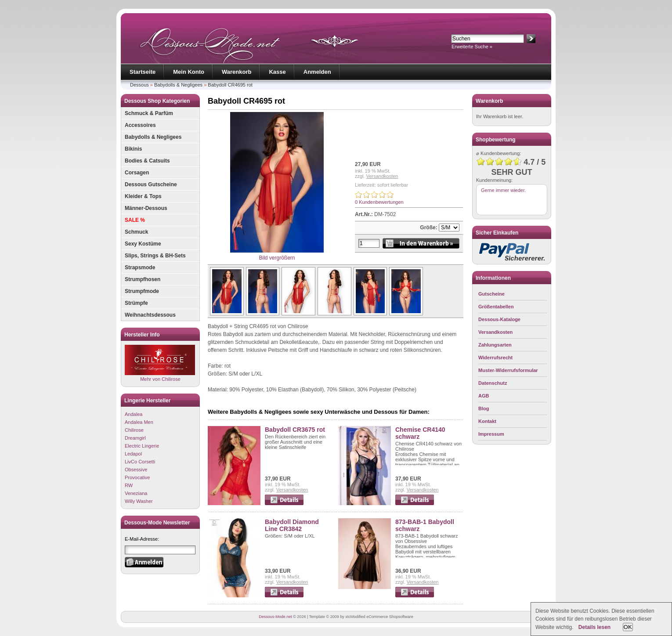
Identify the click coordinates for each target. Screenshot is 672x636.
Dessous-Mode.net (275, 617)
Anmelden (317, 72)
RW (129, 485)
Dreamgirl (135, 438)
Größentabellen (496, 307)
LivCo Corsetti (140, 462)
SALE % (135, 220)
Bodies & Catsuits (147, 161)
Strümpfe (136, 303)
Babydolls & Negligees (178, 85)
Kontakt (487, 421)
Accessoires (140, 125)
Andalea (134, 414)
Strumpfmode (142, 291)
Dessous (139, 85)
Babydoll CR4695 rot (230, 85)
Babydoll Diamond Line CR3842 (292, 525)
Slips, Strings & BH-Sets (155, 256)
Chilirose (134, 430)
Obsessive (136, 470)
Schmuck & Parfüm (149, 113)
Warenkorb (237, 72)
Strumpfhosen (143, 279)
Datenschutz (493, 383)
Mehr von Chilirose (160, 363)
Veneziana (136, 493)
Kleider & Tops (143, 196)
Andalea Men (139, 422)
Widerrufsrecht (495, 358)
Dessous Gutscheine (151, 184)
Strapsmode (140, 267)
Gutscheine (491, 294)
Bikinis (133, 149)
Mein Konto (189, 72)
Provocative (137, 477)
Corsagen (137, 173)
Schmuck (136, 232)
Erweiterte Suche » (472, 47)
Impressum (491, 434)
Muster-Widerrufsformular (508, 370)
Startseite (143, 72)
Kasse (277, 72)
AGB (484, 396)
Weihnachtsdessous (150, 315)
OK (628, 627)
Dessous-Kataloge (499, 319)
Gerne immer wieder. (503, 190)
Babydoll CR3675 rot (295, 430)
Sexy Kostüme (143, 244)
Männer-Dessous (146, 208)
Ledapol (133, 454)
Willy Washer (139, 501)
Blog (484, 408)
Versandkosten (382, 176)
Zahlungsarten (495, 345)
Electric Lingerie (142, 446)
